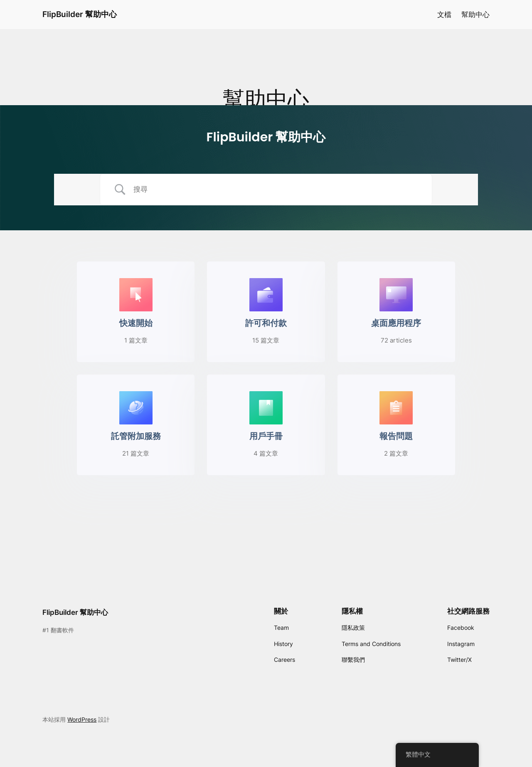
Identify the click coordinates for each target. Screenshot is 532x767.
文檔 (444, 15)
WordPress (82, 719)
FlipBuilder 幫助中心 (80, 14)
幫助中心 (475, 15)
